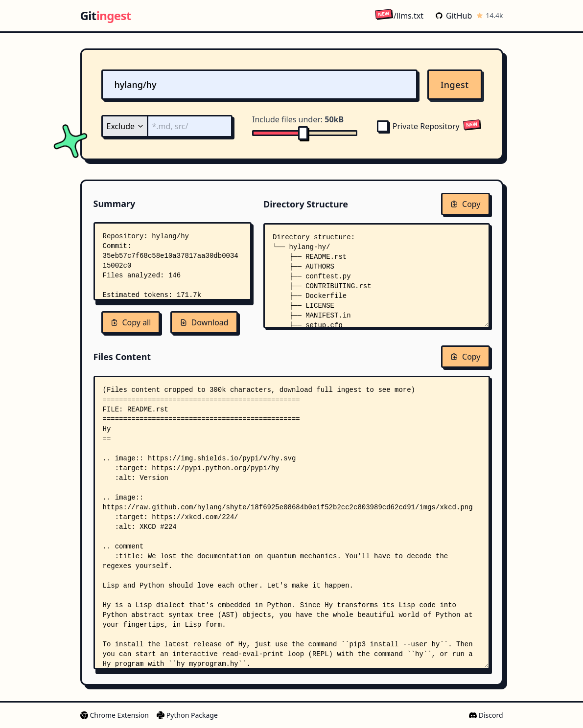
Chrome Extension (115, 715)
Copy (465, 204)
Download (204, 322)
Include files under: (298, 119)
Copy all (131, 322)
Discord (486, 715)
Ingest (455, 85)
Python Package (187, 715)
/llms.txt (399, 15)
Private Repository (418, 126)
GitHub (454, 16)
